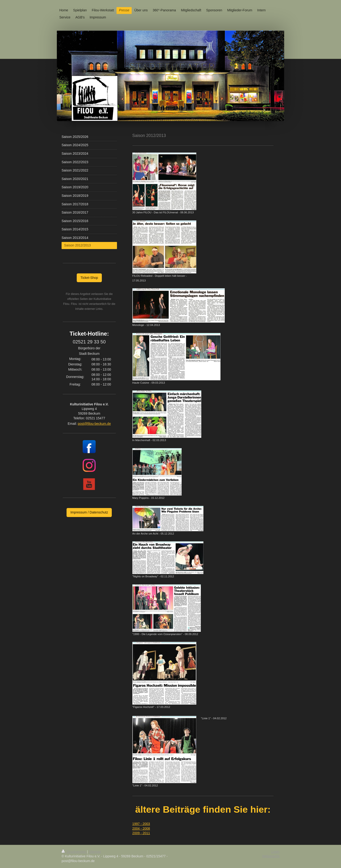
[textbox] (203, 722)
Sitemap (95, 852)
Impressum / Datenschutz (89, 512)
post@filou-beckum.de (94, 424)
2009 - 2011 (141, 833)
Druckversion (74, 852)
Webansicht (271, 856)
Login (275, 852)
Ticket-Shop (89, 278)
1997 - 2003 (141, 824)
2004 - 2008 (141, 829)
